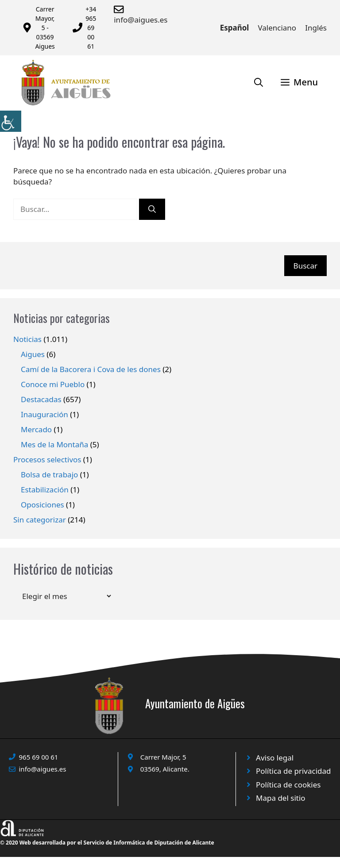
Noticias (27, 339)
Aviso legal (275, 758)
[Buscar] (152, 209)
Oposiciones (42, 505)
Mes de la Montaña (54, 444)
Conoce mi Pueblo (53, 384)
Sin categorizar (40, 520)
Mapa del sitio (281, 798)
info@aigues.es (141, 20)
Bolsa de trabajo (49, 474)
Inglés (316, 28)
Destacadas (41, 399)
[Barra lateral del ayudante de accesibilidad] (11, 121)
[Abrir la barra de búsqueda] (259, 82)
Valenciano (277, 28)
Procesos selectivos (47, 459)
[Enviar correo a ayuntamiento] (120, 9)
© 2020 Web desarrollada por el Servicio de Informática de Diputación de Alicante (107, 843)
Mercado (36, 429)
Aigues (33, 354)
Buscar (305, 266)
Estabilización (45, 490)
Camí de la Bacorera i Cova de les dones (91, 369)
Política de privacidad (293, 771)
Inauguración (44, 414)
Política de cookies (288, 785)
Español (235, 28)
